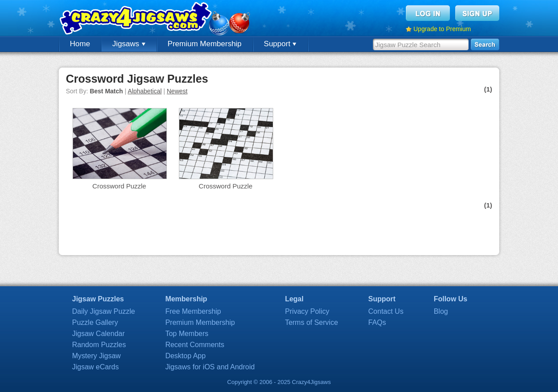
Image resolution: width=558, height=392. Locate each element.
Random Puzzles (99, 345)
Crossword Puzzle (119, 186)
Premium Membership (205, 44)
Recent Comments (195, 345)
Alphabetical (145, 91)
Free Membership (193, 311)
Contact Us (386, 311)
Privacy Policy (307, 311)
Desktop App (185, 356)
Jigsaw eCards (95, 367)
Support (280, 44)
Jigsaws (129, 44)
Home (80, 44)
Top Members (187, 334)
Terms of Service (311, 322)
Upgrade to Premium (442, 29)
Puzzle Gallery (95, 322)
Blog (441, 311)
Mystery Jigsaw (96, 356)
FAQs (377, 322)
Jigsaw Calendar (98, 334)
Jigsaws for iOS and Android (210, 367)
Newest (177, 91)
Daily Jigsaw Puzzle (103, 311)
